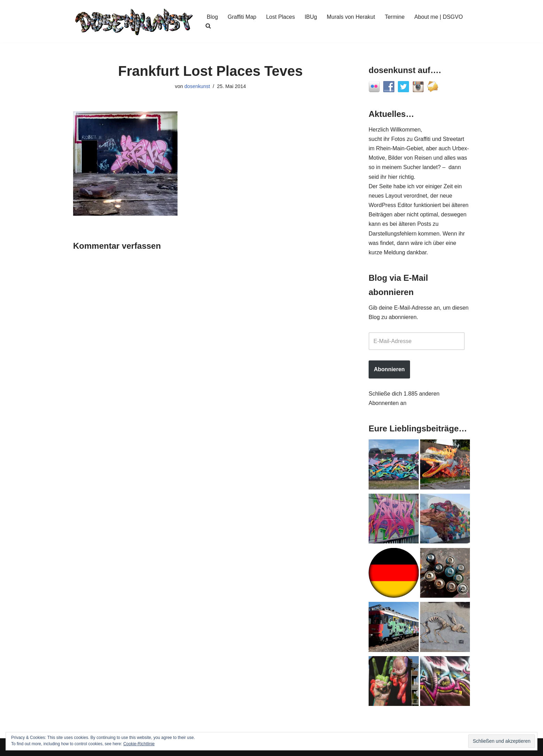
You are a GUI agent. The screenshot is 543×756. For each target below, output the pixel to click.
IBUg (311, 17)
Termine (395, 17)
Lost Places (280, 17)
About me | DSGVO (438, 17)
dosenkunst (197, 86)
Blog (212, 17)
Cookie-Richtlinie (139, 744)
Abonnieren (389, 369)
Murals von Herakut (351, 17)
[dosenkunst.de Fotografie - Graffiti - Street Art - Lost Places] (134, 21)
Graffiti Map (242, 17)
